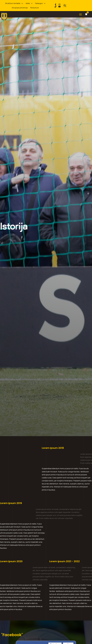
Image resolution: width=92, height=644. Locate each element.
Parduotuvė (34, 8)
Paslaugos (40, 3)
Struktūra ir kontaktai (14, 3)
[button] (65, 6)
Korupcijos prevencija (20, 8)
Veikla (29, 3)
